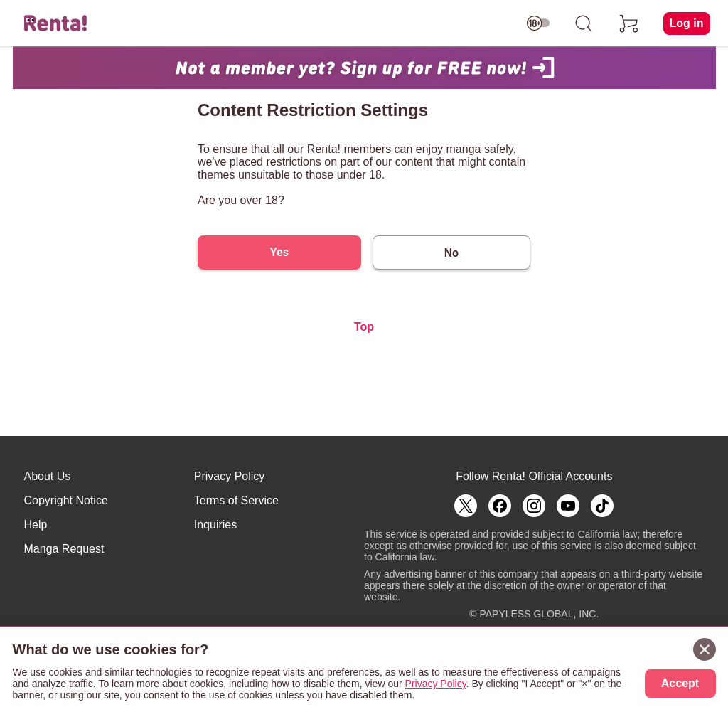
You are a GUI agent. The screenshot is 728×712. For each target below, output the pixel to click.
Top (364, 327)
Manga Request (64, 549)
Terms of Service (236, 500)
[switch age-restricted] (538, 23)
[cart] (629, 23)
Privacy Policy (230, 476)
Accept (680, 683)
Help (36, 525)
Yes (279, 252)
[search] (584, 23)
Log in (687, 23)
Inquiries (215, 525)
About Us (48, 476)
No (451, 253)
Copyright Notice (66, 500)
